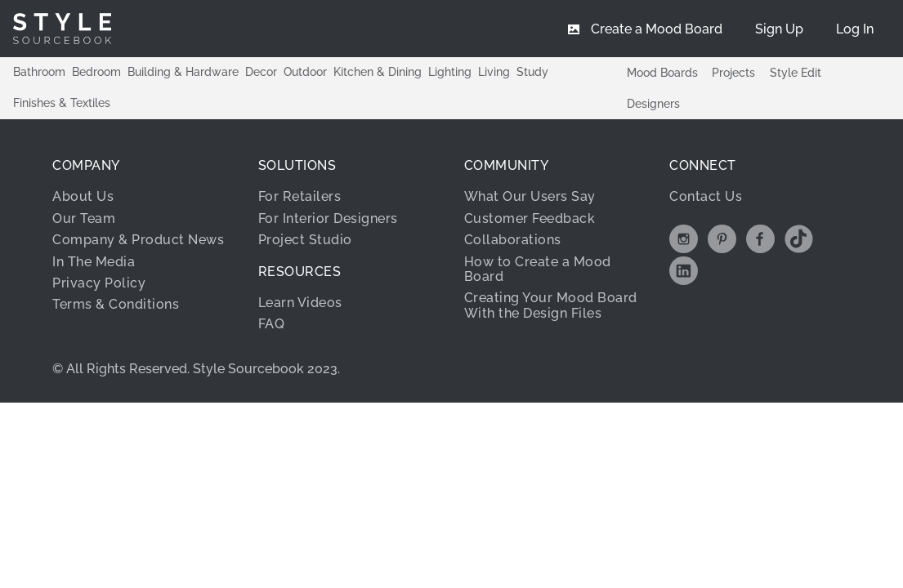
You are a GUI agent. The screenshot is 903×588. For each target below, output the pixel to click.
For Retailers (300, 196)
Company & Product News (138, 240)
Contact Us (706, 196)
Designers (653, 104)
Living (494, 72)
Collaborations (513, 240)
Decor (261, 72)
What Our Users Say (530, 196)
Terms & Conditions (116, 304)
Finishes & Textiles (62, 103)
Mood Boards (662, 73)
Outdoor (305, 72)
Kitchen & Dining (378, 72)
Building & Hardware (183, 72)
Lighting (450, 72)
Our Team (84, 218)
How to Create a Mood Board (538, 269)
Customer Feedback (530, 218)
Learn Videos (300, 303)
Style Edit (796, 73)
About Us (83, 196)
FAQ (272, 324)
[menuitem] (855, 29)
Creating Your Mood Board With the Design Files (551, 305)
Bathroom (39, 72)
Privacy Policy (99, 283)
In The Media (94, 262)
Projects (733, 73)
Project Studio (305, 240)
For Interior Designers (328, 218)
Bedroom (96, 72)
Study (532, 72)
